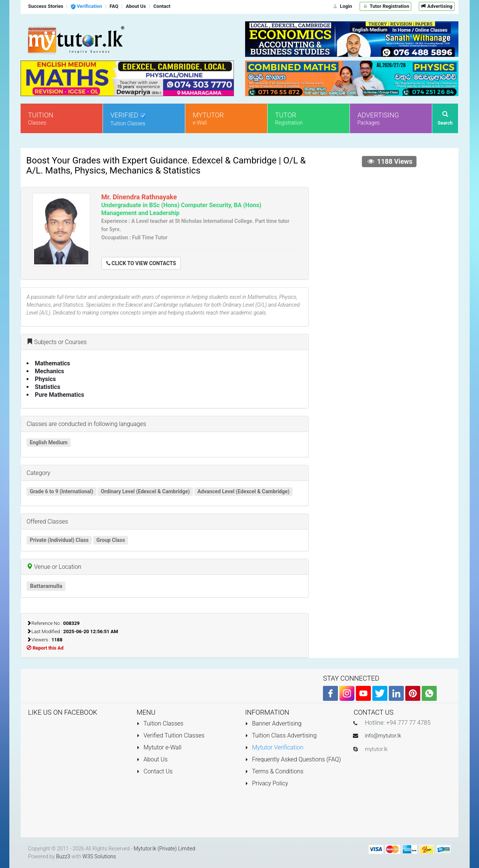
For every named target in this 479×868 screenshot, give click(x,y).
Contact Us (155, 771)
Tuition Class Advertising (281, 735)
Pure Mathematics (60, 395)
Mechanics (49, 371)
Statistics (48, 387)
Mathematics (52, 363)
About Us (152, 759)
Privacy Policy (267, 783)
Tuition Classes (160, 723)
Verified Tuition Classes (170, 735)
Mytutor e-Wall (159, 747)
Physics (45, 379)
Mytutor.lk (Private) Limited (164, 849)
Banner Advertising (273, 723)
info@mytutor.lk (383, 736)
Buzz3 (63, 856)
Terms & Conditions (274, 771)
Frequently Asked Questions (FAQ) (293, 759)
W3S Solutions (99, 856)
